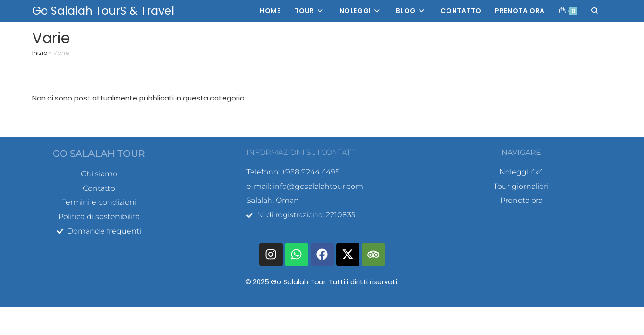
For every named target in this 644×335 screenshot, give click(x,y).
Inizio (40, 53)
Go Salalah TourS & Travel (103, 11)
